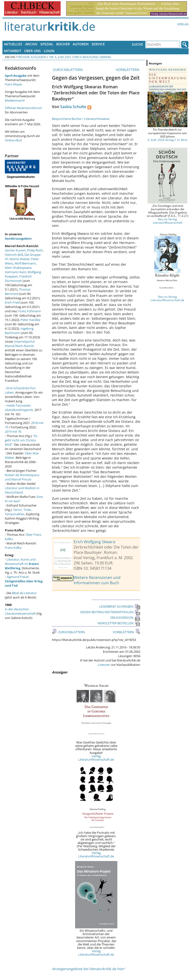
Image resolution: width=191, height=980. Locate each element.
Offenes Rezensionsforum (23, 108)
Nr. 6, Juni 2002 (60, 57)
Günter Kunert (15, 250)
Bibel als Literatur (24, 593)
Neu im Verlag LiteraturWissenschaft (168, 221)
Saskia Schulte (73, 107)
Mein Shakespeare (18, 268)
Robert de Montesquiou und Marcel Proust (22, 477)
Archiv (31, 44)
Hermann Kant (15, 272)
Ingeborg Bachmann (19, 331)
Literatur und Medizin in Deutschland (22, 490)
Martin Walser (20, 259)
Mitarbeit (13, 51)
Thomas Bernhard (18, 292)
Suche (137, 44)
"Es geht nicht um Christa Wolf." (21, 440)
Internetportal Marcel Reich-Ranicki (20, 344)
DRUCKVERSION (125, 618)
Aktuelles (13, 44)
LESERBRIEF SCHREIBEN (120, 606)
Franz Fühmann (30, 311)
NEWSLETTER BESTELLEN (119, 623)
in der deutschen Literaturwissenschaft (20, 611)
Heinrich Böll (14, 255)
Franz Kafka (13, 548)
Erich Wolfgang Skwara (92, 57)
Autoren (81, 44)
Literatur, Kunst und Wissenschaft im (22, 564)
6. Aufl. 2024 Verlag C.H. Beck (168, 140)
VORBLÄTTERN (128, 70)
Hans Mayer (14, 84)
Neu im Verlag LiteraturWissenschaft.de (167, 298)
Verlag (183, 24)
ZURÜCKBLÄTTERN (67, 70)
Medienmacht (15, 100)
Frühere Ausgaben (32, 57)
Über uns (32, 51)
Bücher (63, 44)
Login (49, 51)
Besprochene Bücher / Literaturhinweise (81, 119)
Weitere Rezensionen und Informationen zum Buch (97, 580)
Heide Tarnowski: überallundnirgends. (19, 408)
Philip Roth (35, 250)
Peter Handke (30, 320)
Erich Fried (12, 302)
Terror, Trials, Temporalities (18, 512)
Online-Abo (13, 140)
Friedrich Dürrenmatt (18, 278)
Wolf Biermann (25, 263)
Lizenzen (104, 665)
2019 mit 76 (13, 431)
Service (98, 44)
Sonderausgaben (18, 238)
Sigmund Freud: (24, 581)
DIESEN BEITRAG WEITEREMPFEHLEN (110, 612)
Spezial (47, 44)
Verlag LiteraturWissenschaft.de (96, 758)
